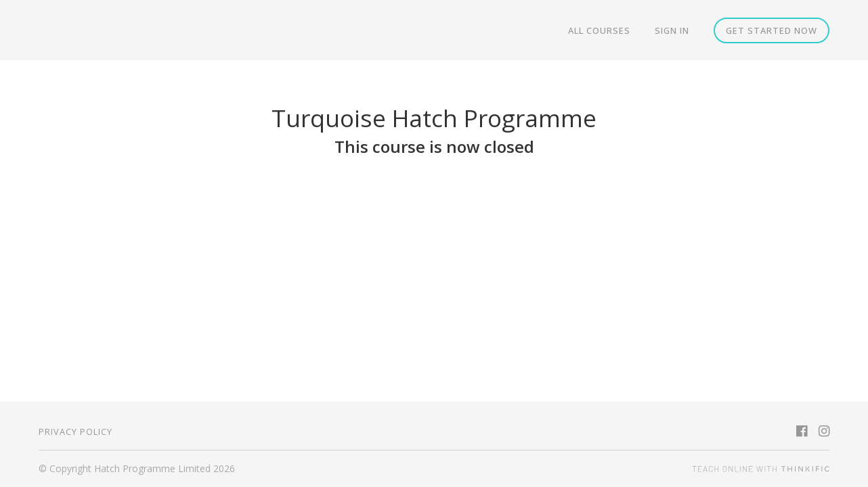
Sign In (672, 30)
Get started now (772, 30)
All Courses (599, 30)
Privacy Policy (75, 432)
